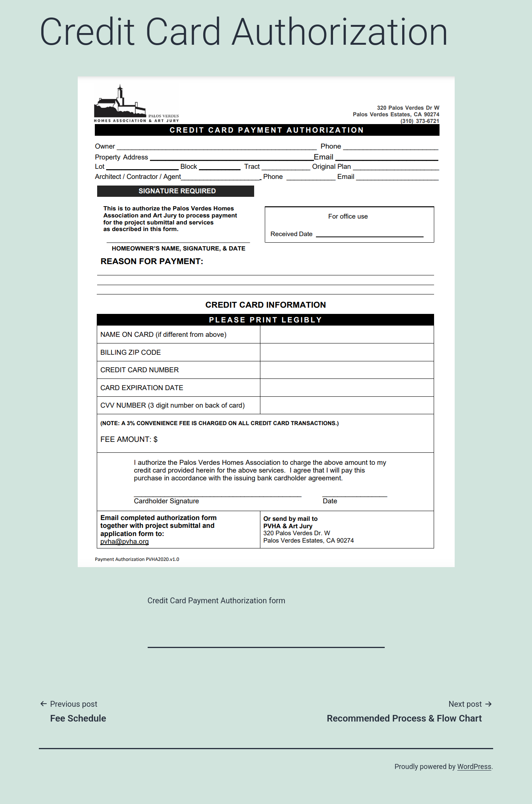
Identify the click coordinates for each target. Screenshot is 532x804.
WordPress (474, 766)
